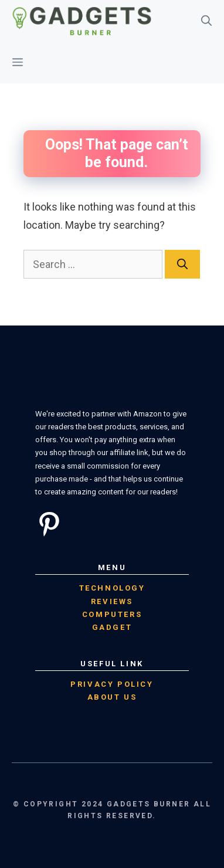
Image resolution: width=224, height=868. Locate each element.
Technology (112, 588)
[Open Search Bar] (206, 21)
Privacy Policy (112, 684)
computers (112, 614)
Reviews (112, 601)
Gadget (112, 627)
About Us (112, 697)
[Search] (182, 264)
